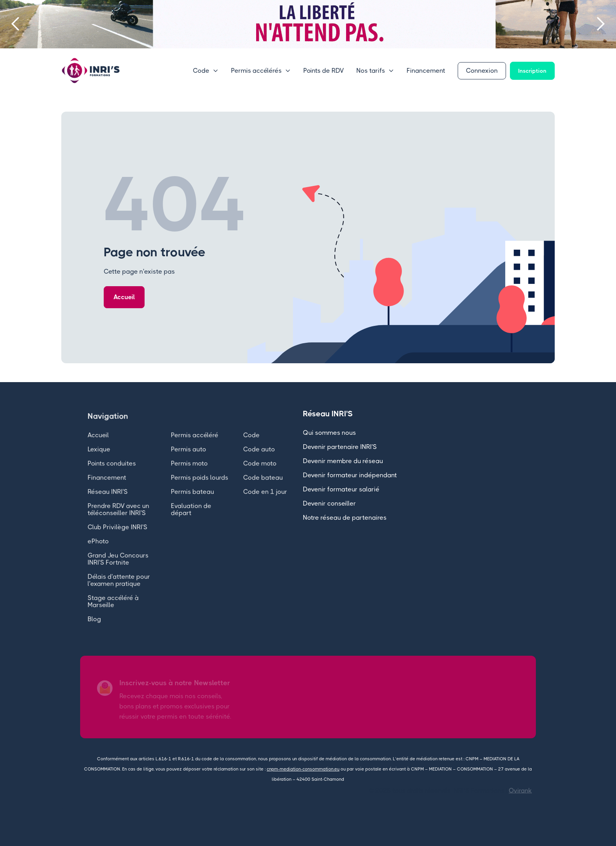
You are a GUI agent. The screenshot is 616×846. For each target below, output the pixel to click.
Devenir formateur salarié (341, 489)
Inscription (532, 71)
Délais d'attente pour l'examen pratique (119, 590)
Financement (426, 71)
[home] (91, 71)
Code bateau (263, 487)
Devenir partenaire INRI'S (340, 447)
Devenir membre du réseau (343, 461)
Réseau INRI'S (108, 501)
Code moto (260, 473)
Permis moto (189, 473)
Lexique (99, 459)
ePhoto (98, 551)
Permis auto (189, 459)
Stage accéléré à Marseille (113, 611)
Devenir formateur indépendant (350, 475)
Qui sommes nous (329, 433)
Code (251, 445)
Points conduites (112, 473)
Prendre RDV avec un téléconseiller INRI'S (118, 519)
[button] (16, 24)
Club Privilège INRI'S (117, 537)
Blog (94, 629)
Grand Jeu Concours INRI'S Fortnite (118, 569)
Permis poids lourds (200, 487)
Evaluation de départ (191, 519)
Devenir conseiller (329, 503)
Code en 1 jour (265, 501)
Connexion (482, 71)
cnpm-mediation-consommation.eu (303, 769)
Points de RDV (324, 71)
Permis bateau (192, 501)
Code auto (259, 459)
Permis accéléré (195, 445)
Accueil (124, 297)
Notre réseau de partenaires (345, 518)
